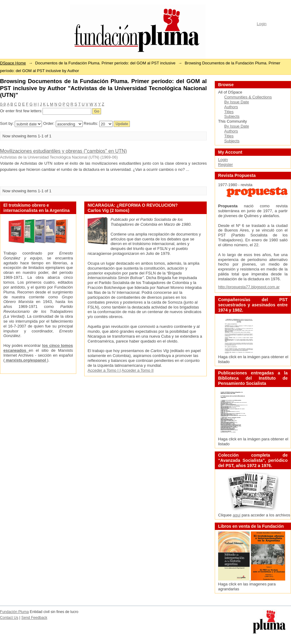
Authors (231, 107)
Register (225, 165)
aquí (237, 515)
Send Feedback (34, 618)
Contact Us (9, 618)
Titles (229, 112)
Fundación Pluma (14, 612)
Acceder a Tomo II (138, 370)
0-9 (3, 104)
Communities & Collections (248, 97)
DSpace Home (13, 63)
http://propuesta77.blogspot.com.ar (249, 287)
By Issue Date (237, 102)
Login (262, 24)
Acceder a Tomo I (104, 370)
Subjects (232, 116)
